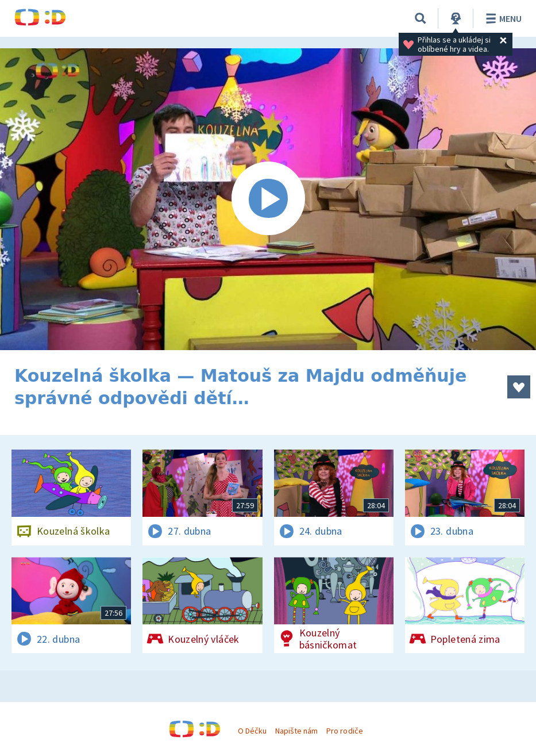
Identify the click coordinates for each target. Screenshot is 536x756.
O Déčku (252, 731)
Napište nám (296, 731)
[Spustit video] (268, 199)
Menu (502, 18)
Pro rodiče (344, 731)
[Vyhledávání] (421, 18)
